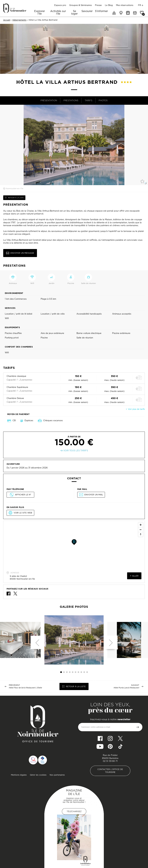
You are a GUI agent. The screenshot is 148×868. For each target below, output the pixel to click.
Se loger (74, 13)
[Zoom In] (141, 525)
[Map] (74, 545)
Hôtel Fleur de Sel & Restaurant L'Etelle (25, 688)
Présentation (49, 100)
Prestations (71, 100)
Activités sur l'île (58, 13)
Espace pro (60, 5)
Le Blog (109, 5)
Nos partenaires (57, 775)
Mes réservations (125, 5)
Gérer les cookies (38, 775)
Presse (98, 5)
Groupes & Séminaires (81, 5)
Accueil (7, 20)
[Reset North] (141, 534)
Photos (103, 100)
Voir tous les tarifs (76, 451)
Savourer (87, 11)
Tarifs (88, 100)
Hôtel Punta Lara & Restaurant (126, 688)
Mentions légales (19, 775)
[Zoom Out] (141, 530)
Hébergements (19, 20)
